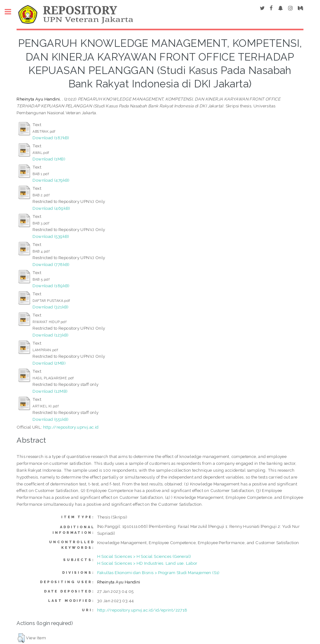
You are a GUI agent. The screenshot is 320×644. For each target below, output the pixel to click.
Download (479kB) (51, 180)
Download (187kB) (51, 138)
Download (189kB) (51, 286)
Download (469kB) (51, 208)
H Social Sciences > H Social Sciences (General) (144, 556)
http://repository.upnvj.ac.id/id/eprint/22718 (142, 610)
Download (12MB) (50, 391)
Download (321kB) (50, 307)
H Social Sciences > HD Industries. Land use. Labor (147, 563)
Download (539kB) (51, 236)
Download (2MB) (49, 363)
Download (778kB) (51, 264)
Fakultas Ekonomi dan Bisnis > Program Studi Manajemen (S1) (158, 573)
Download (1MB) (49, 159)
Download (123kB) (50, 335)
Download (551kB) (50, 419)
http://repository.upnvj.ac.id (71, 427)
